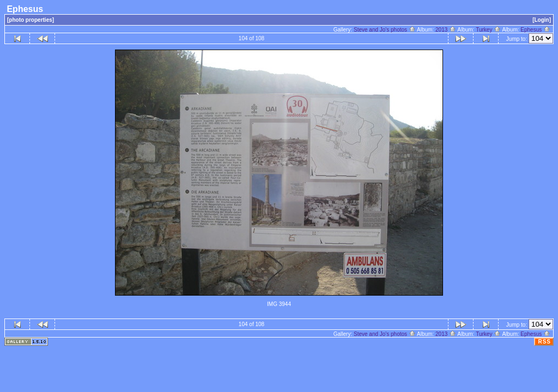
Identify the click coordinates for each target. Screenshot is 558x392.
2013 (446, 30)
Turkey (488, 30)
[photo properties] (31, 20)
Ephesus (535, 30)
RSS (544, 342)
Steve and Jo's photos (385, 30)
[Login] (542, 20)
